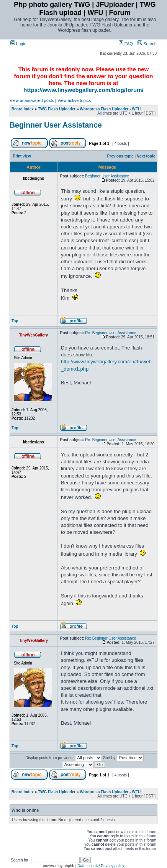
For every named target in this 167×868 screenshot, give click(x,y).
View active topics (74, 100)
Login (18, 44)
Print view (22, 156)
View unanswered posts (32, 100)
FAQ (126, 44)
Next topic (146, 156)
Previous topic (120, 156)
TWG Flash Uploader (57, 109)
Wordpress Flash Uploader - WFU (110, 109)
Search (147, 44)
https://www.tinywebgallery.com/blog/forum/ (83, 90)
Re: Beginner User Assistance (111, 333)
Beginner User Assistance (56, 125)
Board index (23, 109)
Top (15, 321)
